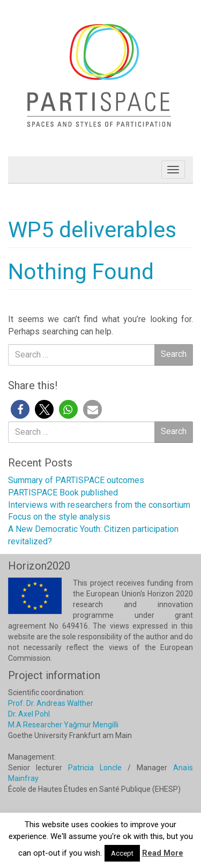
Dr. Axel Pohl (29, 714)
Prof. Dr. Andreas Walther (51, 703)
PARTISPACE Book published (63, 493)
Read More (163, 853)
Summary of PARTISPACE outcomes (76, 480)
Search (174, 354)
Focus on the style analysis (59, 517)
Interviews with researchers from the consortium (99, 505)
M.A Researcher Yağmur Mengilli (63, 725)
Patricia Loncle (95, 768)
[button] (20, 409)
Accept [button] (122, 853)
